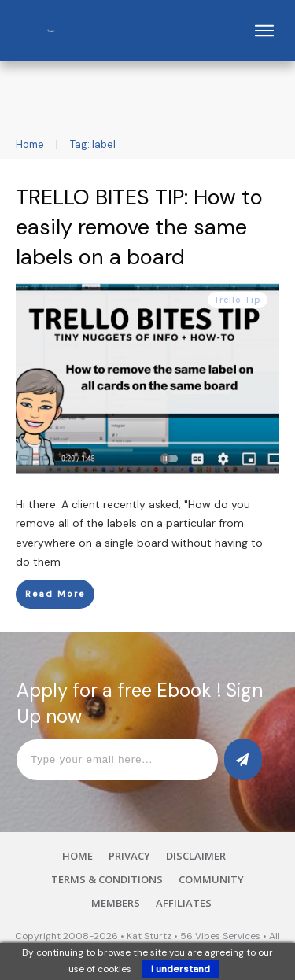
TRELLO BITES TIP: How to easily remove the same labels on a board (139, 227)
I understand (181, 969)
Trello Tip (238, 300)
